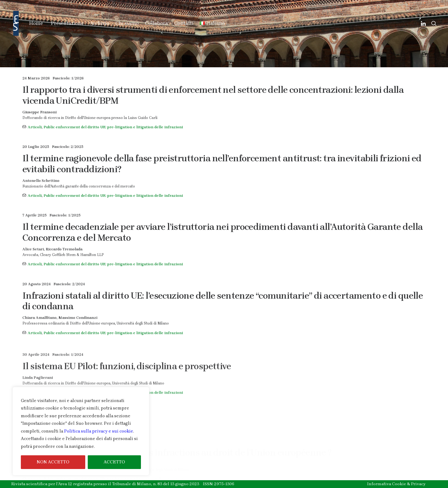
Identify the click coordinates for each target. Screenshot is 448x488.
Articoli (35, 127)
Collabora (156, 23)
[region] (81, 431)
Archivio (100, 23)
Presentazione (67, 23)
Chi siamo (127, 23)
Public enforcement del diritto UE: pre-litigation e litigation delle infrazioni (113, 127)
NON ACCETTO (53, 462)
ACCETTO (114, 462)
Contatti (184, 23)
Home (36, 23)
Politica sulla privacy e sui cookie (99, 431)
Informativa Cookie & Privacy (396, 484)
